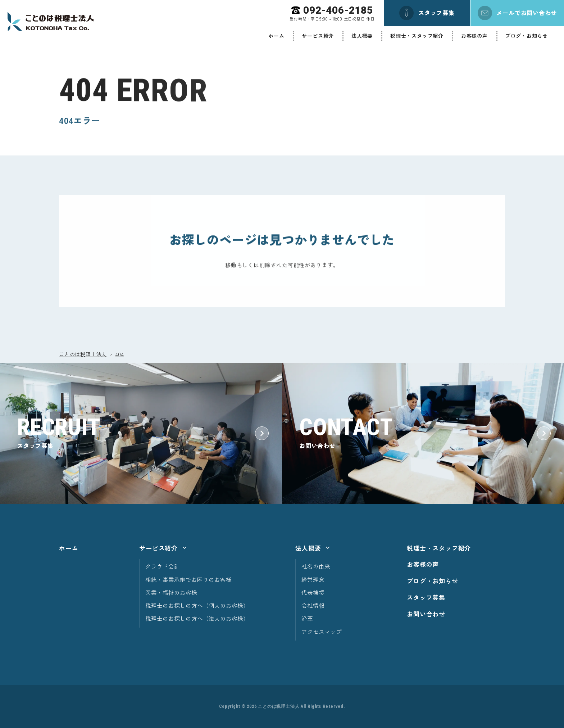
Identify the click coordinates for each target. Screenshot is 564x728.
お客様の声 (474, 36)
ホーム (276, 36)
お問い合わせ (426, 614)
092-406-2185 (338, 10)
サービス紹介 (318, 36)
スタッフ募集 (426, 597)
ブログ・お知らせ (527, 36)
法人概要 (362, 36)
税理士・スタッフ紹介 (417, 36)
